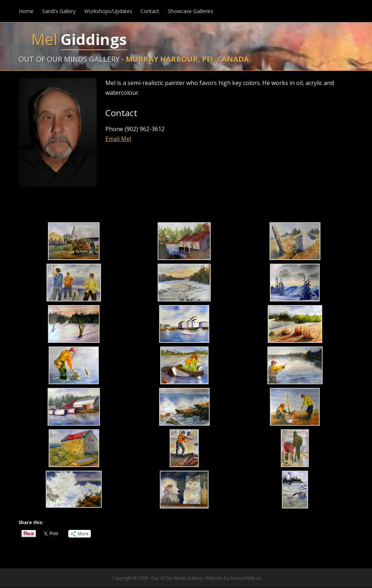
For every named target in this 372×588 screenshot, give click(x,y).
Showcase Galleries (191, 11)
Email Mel (118, 139)
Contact (150, 11)
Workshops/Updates (108, 11)
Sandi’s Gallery (58, 11)
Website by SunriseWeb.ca (233, 578)
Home (26, 11)
